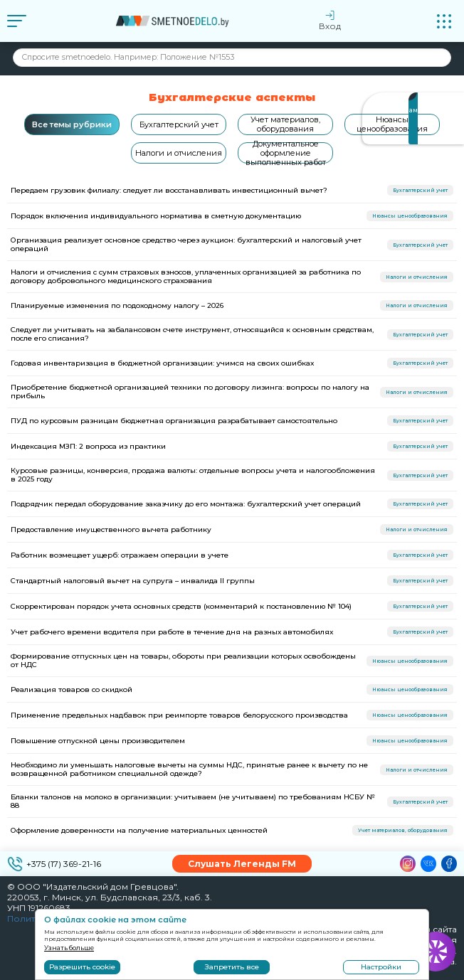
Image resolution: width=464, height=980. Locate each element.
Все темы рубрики (72, 124)
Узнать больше (69, 948)
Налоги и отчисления (179, 153)
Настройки (381, 967)
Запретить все (232, 967)
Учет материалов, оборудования (285, 124)
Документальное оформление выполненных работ (286, 153)
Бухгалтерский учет (179, 124)
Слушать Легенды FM (242, 864)
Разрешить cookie (82, 967)
